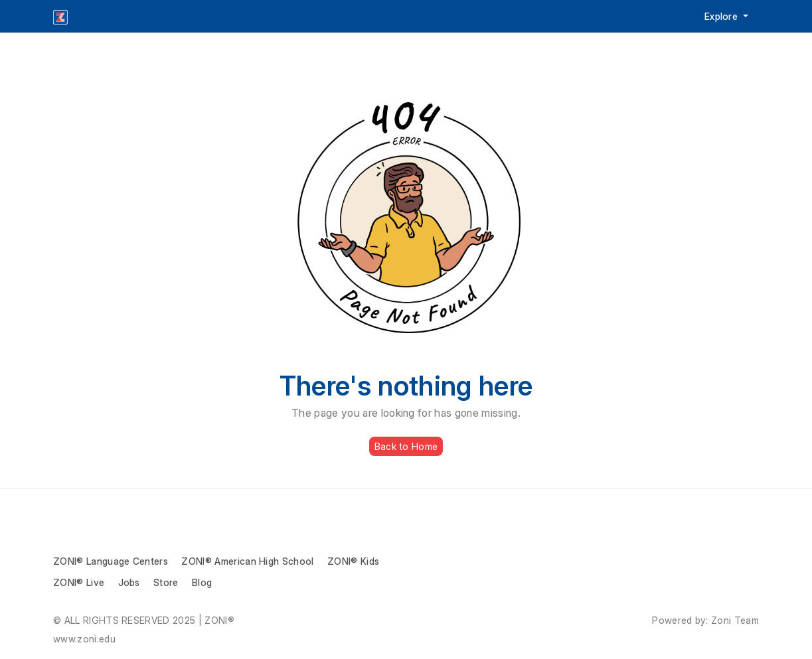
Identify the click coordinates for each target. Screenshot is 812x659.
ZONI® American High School (247, 561)
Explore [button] (723, 16)
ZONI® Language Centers (111, 561)
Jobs (129, 582)
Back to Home (406, 446)
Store (166, 582)
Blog (202, 582)
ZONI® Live (79, 582)
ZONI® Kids (353, 561)
